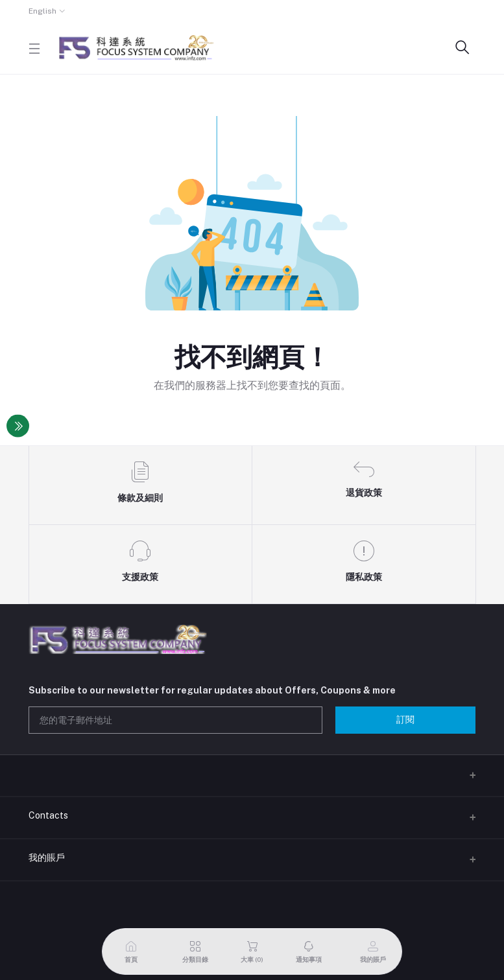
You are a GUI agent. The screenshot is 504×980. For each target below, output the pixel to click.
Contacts (48, 815)
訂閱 (405, 719)
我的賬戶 (47, 857)
